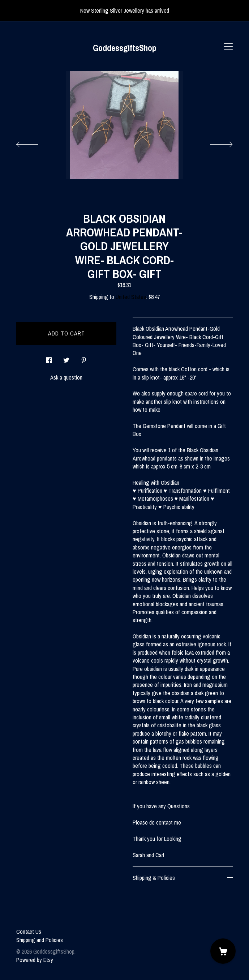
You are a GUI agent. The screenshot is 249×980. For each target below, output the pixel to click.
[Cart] (223, 951)
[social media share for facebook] (49, 358)
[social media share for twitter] (66, 358)
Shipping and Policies (40, 940)
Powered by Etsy (35, 960)
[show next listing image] (215, 142)
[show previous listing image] (34, 142)
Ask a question (66, 377)
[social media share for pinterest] (84, 358)
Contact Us (29, 932)
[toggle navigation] (228, 47)
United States (131, 297)
